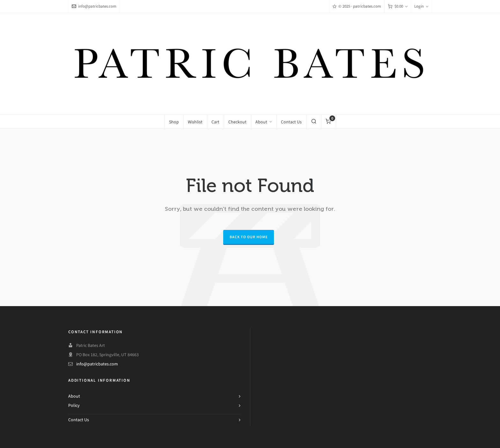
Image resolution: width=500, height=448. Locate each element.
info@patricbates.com (94, 6)
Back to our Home (249, 237)
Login (421, 6)
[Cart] (398, 7)
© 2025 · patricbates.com (357, 6)
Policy (74, 405)
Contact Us (79, 420)
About (74, 396)
